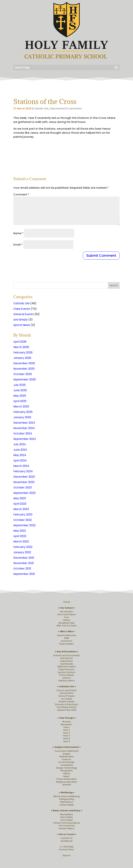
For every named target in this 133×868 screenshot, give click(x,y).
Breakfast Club (67, 623)
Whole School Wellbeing (66, 796)
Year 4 (66, 736)
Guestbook (66, 841)
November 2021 (24, 563)
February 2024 (23, 471)
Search (66, 855)
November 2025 (24, 369)
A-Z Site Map (67, 847)
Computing (66, 765)
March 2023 (21, 509)
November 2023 (24, 482)
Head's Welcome (67, 635)
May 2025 (20, 396)
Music (66, 776)
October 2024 (23, 433)
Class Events (57, 109)
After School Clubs (66, 626)
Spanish (67, 785)
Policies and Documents (66, 655)
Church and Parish (66, 690)
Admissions (66, 658)
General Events (24, 314)
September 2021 (24, 574)
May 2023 (20, 498)
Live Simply (20, 320)
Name (18, 233)
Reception (66, 724)
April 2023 (20, 504)
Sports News (22, 325)
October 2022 (23, 520)
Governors (66, 641)
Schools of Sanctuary (66, 704)
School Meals (66, 675)
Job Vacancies (67, 826)
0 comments (74, 109)
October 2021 (22, 569)
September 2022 (24, 525)
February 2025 (23, 412)
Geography (66, 771)
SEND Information (67, 667)
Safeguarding (67, 799)
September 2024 (25, 439)
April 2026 (20, 342)
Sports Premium (67, 672)
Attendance (66, 802)
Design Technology (66, 768)
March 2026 (21, 347)
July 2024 (20, 444)
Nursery (67, 722)
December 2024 (24, 423)
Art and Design (66, 762)
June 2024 (20, 450)
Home (67, 602)
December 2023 (24, 477)
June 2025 (20, 390)
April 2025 (20, 401)
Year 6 (66, 741)
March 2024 (21, 466)
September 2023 (24, 493)
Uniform (66, 678)
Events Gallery (67, 828)
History (67, 620)
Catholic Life (41, 109)
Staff (66, 638)
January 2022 (22, 552)
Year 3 (66, 733)
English (67, 754)
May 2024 (20, 455)
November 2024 (24, 428)
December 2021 (24, 558)
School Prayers (67, 696)
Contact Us (66, 838)
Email (18, 245)
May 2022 (20, 531)
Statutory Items (66, 681)
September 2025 (25, 379)
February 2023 (23, 515)
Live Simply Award (67, 707)
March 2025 (21, 406)
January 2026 (22, 358)
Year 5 (66, 738)
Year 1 (66, 727)
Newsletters (66, 814)
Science (66, 759)
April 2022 (20, 536)
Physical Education (67, 779)
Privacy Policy (67, 850)
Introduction (67, 612)
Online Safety (67, 805)
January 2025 (22, 417)
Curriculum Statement (67, 751)
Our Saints (67, 699)
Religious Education (67, 782)
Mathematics (66, 757)
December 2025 (24, 363)
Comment (21, 195)
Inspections (66, 661)
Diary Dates (67, 817)
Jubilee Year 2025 (67, 710)
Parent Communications (67, 823)
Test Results (67, 664)
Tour (66, 617)
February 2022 (23, 547)
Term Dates (66, 820)
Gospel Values (66, 702)
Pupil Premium (66, 669)
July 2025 (19, 385)
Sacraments (67, 693)
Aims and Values (66, 614)
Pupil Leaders (66, 644)
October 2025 (23, 374)
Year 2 (66, 730)
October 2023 (23, 488)
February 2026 (23, 352)
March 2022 (21, 542)
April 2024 (20, 460)
